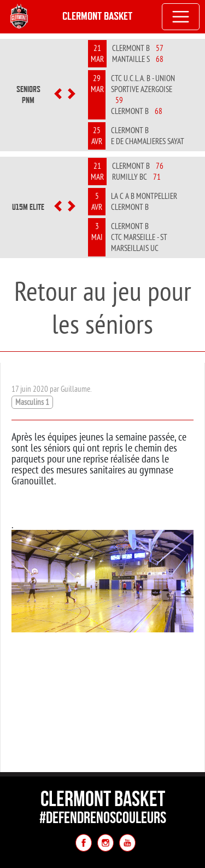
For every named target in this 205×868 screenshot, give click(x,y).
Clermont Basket (97, 16)
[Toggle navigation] (181, 17)
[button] (58, 95)
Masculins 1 (32, 402)
